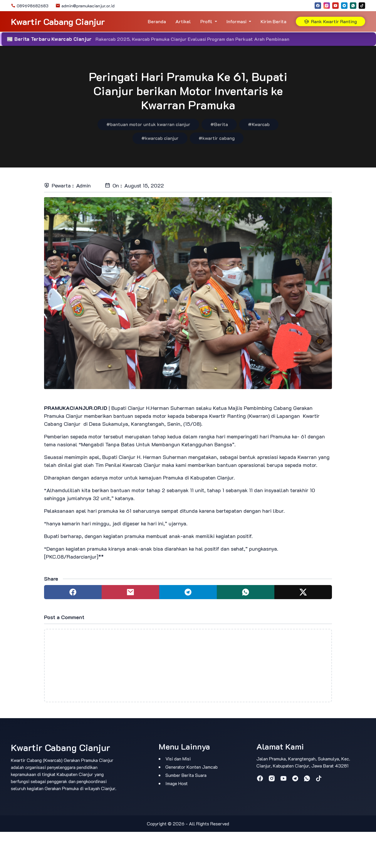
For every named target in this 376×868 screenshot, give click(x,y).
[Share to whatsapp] (246, 592)
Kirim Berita (273, 21)
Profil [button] (206, 21)
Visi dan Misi (178, 759)
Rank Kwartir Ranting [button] (330, 21)
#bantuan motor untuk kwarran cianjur (148, 124)
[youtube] (335, 6)
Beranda (157, 21)
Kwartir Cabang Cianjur (58, 22)
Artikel (183, 21)
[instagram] (327, 6)
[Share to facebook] (73, 592)
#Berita (219, 124)
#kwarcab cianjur (160, 138)
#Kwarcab (259, 124)
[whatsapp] (353, 6)
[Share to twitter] (303, 592)
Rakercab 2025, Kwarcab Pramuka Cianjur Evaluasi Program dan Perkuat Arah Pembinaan (192, 39)
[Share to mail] (130, 592)
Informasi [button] (236, 21)
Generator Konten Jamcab (192, 767)
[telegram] (344, 6)
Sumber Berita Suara (186, 775)
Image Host (177, 783)
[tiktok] (362, 6)
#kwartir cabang (217, 138)
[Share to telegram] (188, 592)
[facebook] (318, 6)
